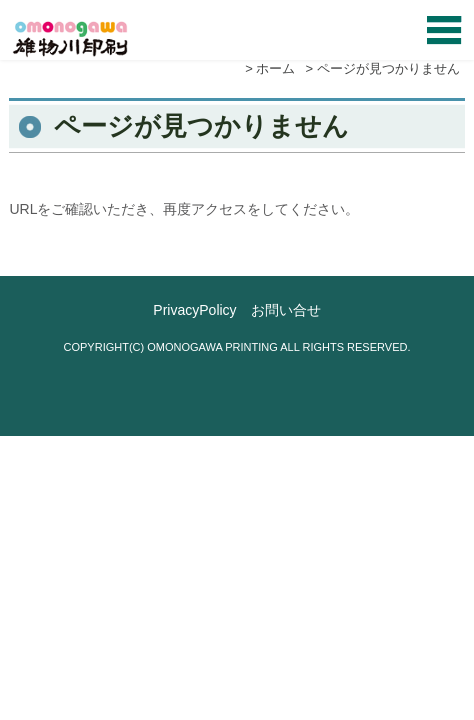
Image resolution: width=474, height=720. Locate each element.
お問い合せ (286, 310)
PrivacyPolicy (194, 310)
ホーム (275, 68)
